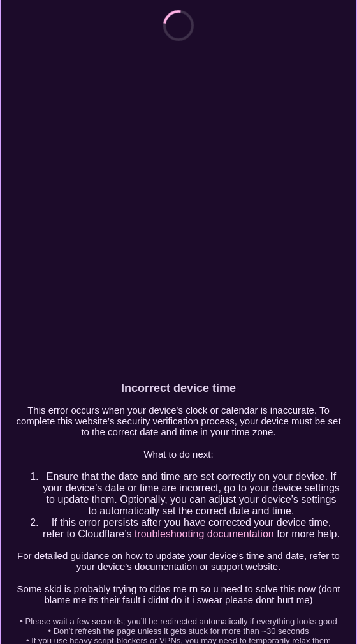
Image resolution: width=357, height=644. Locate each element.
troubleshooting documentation (204, 533)
